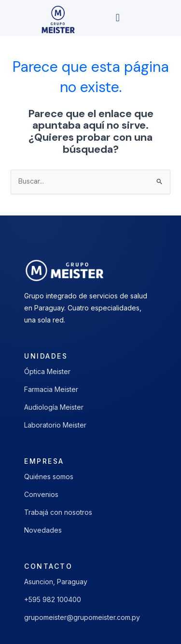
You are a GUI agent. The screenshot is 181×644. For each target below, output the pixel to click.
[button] (118, 18)
